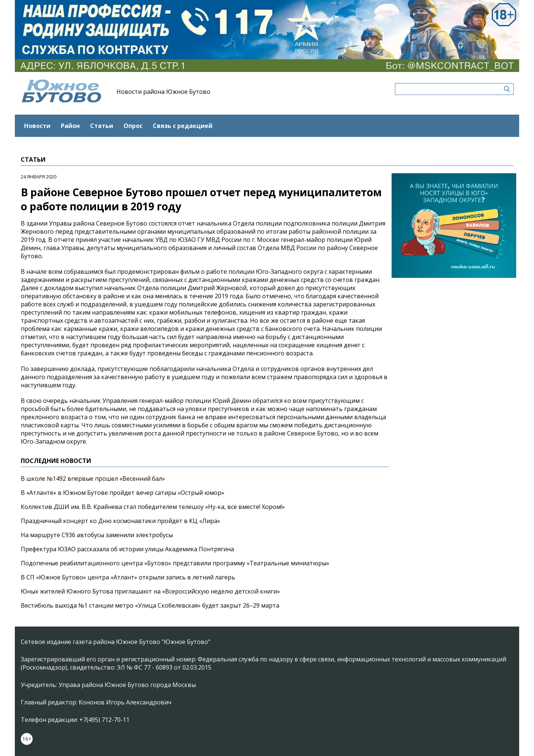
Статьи (102, 126)
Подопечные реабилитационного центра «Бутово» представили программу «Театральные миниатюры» (175, 563)
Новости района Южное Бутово (163, 92)
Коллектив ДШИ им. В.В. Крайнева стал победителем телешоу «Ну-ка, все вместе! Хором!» (153, 507)
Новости (37, 126)
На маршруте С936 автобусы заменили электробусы (97, 535)
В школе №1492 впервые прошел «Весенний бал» (93, 479)
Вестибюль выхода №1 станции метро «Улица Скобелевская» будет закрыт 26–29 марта (150, 605)
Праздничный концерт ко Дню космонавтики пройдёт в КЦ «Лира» (121, 521)
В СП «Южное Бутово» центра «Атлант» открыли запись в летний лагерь (128, 577)
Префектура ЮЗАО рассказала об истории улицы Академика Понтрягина (127, 549)
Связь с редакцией (183, 126)
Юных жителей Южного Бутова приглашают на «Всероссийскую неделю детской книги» (150, 591)
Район (70, 126)
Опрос (133, 126)
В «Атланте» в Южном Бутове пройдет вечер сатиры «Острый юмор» (123, 493)
